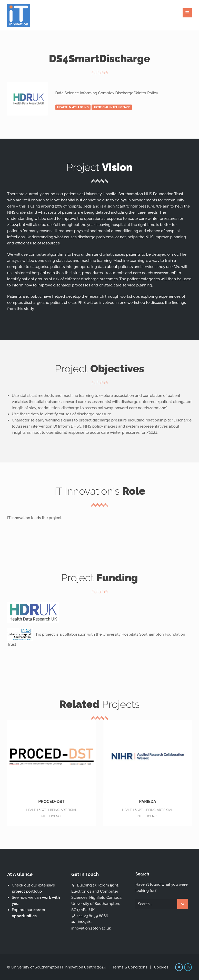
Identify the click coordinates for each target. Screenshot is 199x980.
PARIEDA (148, 790)
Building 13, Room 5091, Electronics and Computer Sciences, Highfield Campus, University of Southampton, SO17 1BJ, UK (97, 898)
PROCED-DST (51, 790)
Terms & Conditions (130, 967)
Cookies (161, 967)
